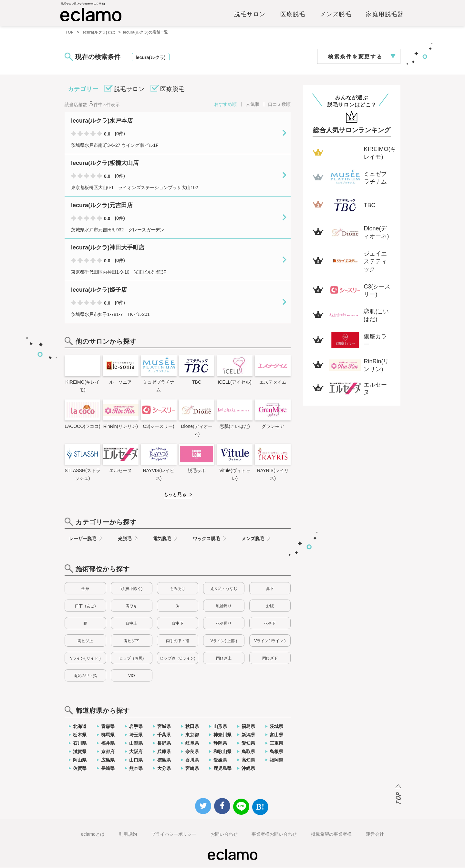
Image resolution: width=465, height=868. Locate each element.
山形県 (220, 728)
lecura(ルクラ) (151, 59)
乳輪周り (224, 607)
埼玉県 (136, 736)
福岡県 (276, 761)
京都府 (108, 753)
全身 (85, 590)
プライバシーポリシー (174, 835)
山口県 (136, 761)
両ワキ (131, 607)
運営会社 (375, 835)
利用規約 (128, 835)
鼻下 (270, 590)
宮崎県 (192, 770)
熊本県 (136, 770)
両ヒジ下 (131, 642)
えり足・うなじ (224, 590)
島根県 (276, 753)
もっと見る (175, 496)
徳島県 (164, 761)
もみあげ (178, 590)
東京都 (192, 736)
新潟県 (248, 736)
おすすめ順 (225, 106)
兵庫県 (164, 753)
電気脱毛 (162, 540)
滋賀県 (80, 753)
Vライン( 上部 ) (224, 642)
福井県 (108, 744)
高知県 (248, 761)
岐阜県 (192, 744)
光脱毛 (125, 540)
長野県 (164, 744)
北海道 (80, 728)
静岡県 (220, 744)
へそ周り (224, 625)
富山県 (276, 736)
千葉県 (164, 736)
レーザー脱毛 (83, 540)
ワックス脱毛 (206, 540)
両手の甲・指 (178, 642)
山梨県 (136, 744)
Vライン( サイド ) (85, 660)
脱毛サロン (250, 15)
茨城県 (276, 728)
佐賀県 (80, 770)
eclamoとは (93, 835)
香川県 (192, 761)
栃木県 (80, 736)
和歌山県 (222, 753)
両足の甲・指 (85, 677)
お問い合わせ (224, 835)
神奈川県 (222, 736)
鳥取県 (248, 753)
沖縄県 (248, 770)
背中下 (178, 625)
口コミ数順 (279, 106)
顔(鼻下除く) (131, 590)
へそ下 (270, 625)
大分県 (164, 770)
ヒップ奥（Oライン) (177, 660)
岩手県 (136, 728)
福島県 (248, 728)
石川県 (80, 744)
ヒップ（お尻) (131, 660)
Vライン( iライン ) (270, 642)
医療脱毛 (293, 15)
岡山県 (80, 761)
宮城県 (164, 728)
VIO (132, 677)
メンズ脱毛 (336, 15)
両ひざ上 (224, 660)
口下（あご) (85, 607)
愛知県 (248, 744)
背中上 (131, 625)
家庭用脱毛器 (385, 15)
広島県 (108, 761)
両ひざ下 (270, 660)
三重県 (276, 744)
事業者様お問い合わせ (274, 835)
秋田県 (192, 728)
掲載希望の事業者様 (331, 835)
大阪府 (136, 753)
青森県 (108, 728)
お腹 (270, 607)
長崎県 (108, 770)
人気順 (253, 106)
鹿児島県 (222, 770)
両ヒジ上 (85, 642)
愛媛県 (220, 761)
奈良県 (192, 753)
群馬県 (108, 736)
